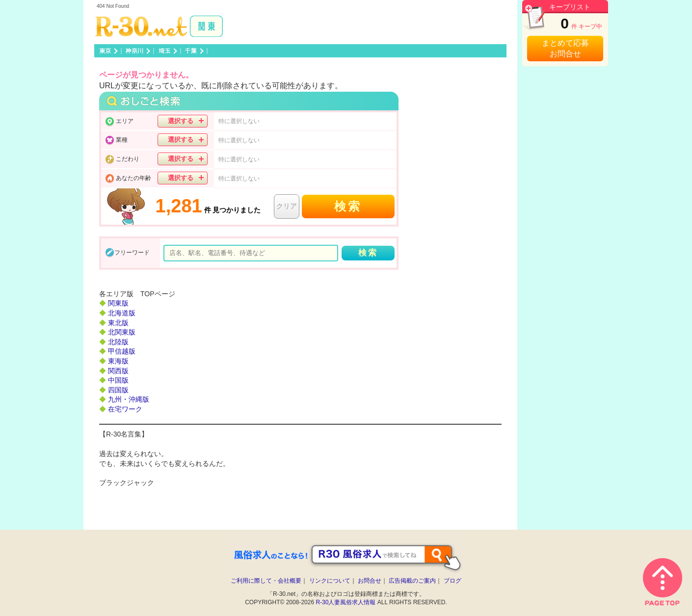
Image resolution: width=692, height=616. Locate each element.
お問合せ (370, 581)
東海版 (118, 361)
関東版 (118, 303)
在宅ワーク (125, 409)
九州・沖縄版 (129, 399)
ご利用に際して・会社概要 (266, 581)
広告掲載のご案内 (412, 581)
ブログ (452, 581)
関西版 (118, 371)
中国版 (118, 380)
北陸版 (118, 342)
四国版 (118, 390)
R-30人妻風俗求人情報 (346, 602)
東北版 (118, 323)
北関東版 (122, 332)
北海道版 (122, 313)
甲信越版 (122, 351)
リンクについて (330, 581)
